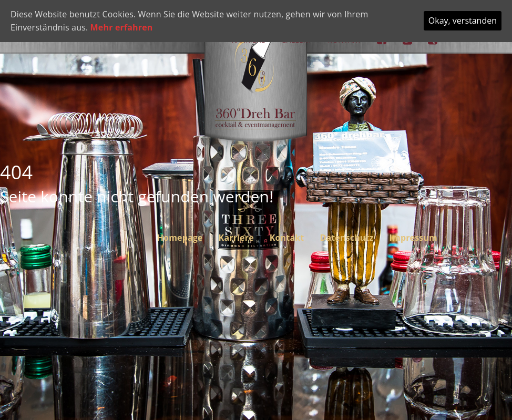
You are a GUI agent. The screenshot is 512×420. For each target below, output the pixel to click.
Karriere (236, 238)
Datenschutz (346, 238)
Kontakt (287, 238)
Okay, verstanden (463, 21)
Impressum (413, 238)
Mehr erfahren (122, 27)
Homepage (180, 238)
